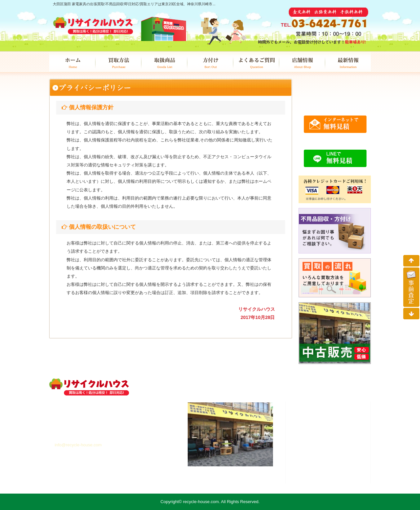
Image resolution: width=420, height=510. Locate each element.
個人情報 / (318, 483)
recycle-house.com (201, 502)
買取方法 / (320, 426)
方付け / (318, 440)
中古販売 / (320, 447)
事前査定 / (315, 476)
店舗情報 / (323, 462)
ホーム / (313, 418)
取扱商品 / (322, 433)
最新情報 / (317, 469)
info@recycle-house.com (78, 445)
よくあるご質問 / (326, 455)
